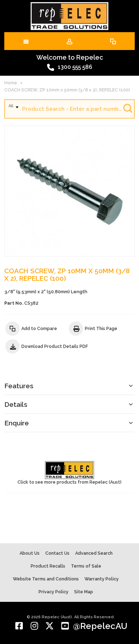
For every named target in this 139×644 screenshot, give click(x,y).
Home (11, 83)
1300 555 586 (70, 68)
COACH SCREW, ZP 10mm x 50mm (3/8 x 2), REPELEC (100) (67, 90)
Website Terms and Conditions (46, 579)
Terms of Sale (86, 566)
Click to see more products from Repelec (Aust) (69, 473)
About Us (30, 553)
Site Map (84, 592)
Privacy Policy (53, 592)
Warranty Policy (102, 579)
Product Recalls (48, 566)
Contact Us (57, 553)
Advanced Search (94, 553)
